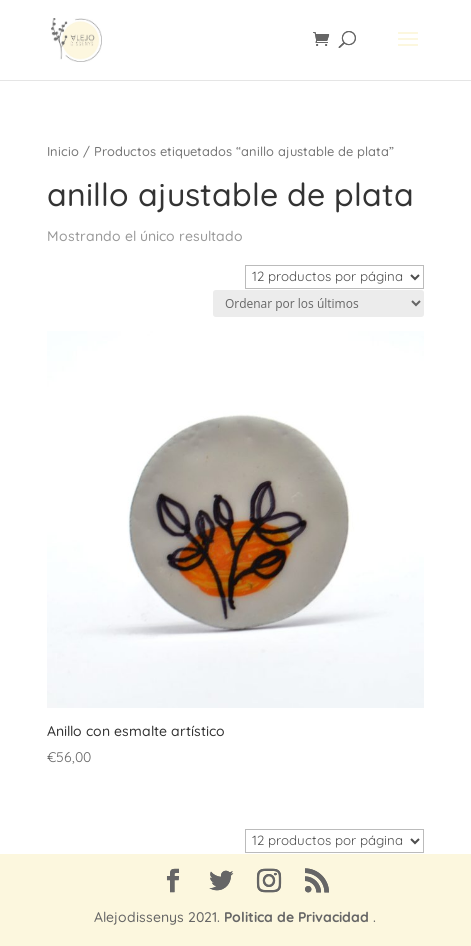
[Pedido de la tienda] (318, 303)
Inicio (63, 151)
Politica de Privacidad (296, 917)
